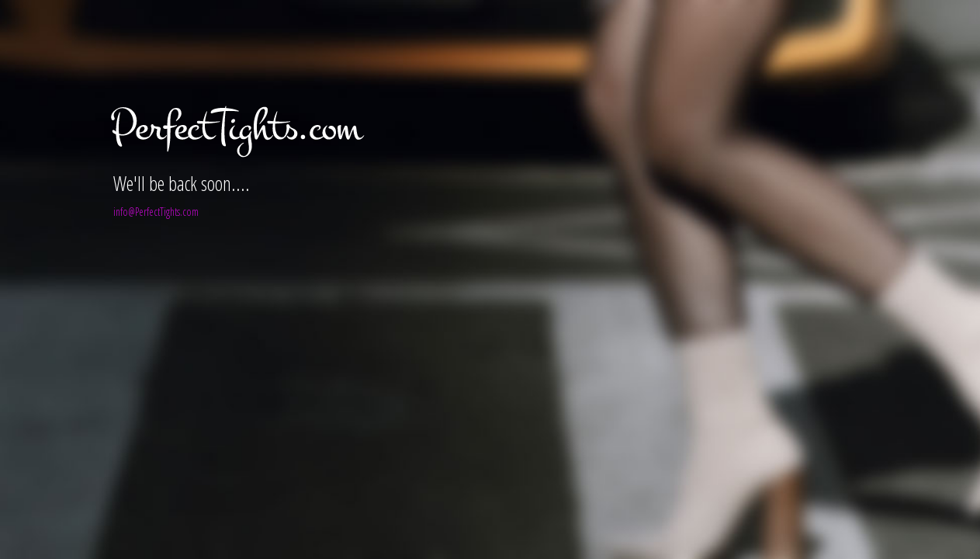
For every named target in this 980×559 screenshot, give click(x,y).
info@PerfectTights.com (156, 212)
